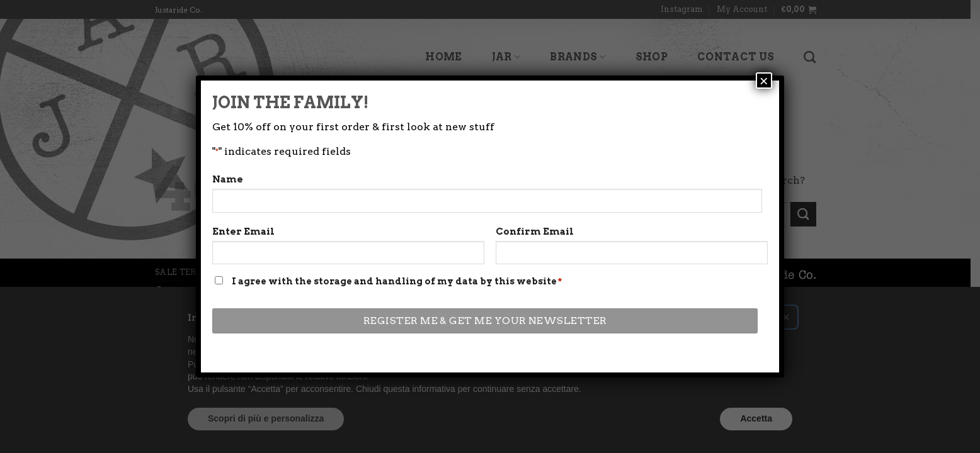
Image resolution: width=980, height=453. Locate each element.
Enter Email (243, 262)
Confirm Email (535, 262)
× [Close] (764, 111)
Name (228, 210)
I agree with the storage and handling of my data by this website (397, 311)
